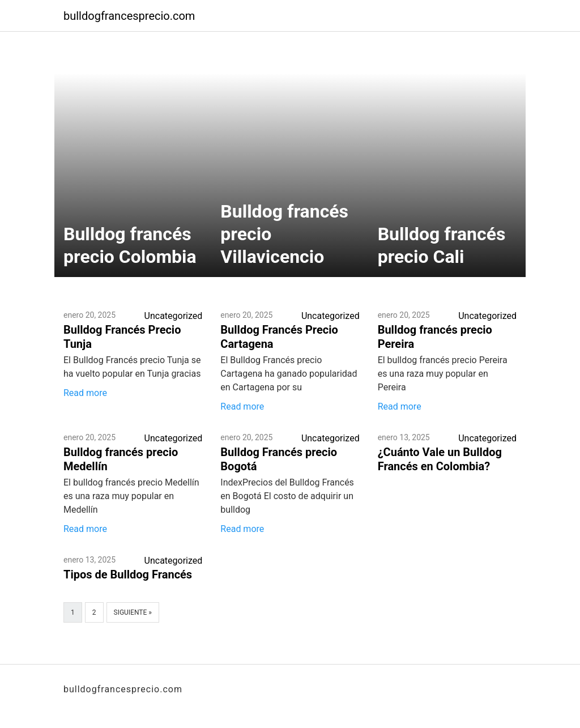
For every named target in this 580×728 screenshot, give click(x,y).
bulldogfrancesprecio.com (129, 16)
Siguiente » (133, 612)
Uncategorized (174, 316)
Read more (85, 393)
